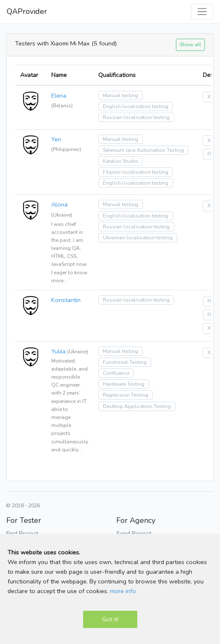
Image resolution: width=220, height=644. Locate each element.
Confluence (116, 373)
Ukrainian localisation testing (138, 238)
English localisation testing (136, 106)
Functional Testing (125, 362)
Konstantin (66, 300)
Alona (59, 204)
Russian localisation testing (136, 117)
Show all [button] (190, 44)
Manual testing (120, 95)
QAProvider (27, 11)
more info (123, 591)
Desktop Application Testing (137, 406)
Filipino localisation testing (136, 172)
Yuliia (58, 351)
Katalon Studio (120, 161)
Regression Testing (126, 395)
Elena (59, 95)
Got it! (110, 619)
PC (211, 154)
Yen (56, 139)
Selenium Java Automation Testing (143, 150)
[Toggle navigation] (202, 12)
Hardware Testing (124, 384)
